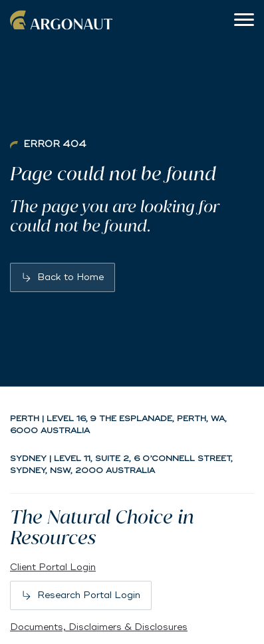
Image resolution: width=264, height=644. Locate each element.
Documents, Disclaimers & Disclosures (99, 627)
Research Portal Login (89, 595)
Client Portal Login (53, 567)
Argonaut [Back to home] (63, 20)
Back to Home (70, 277)
